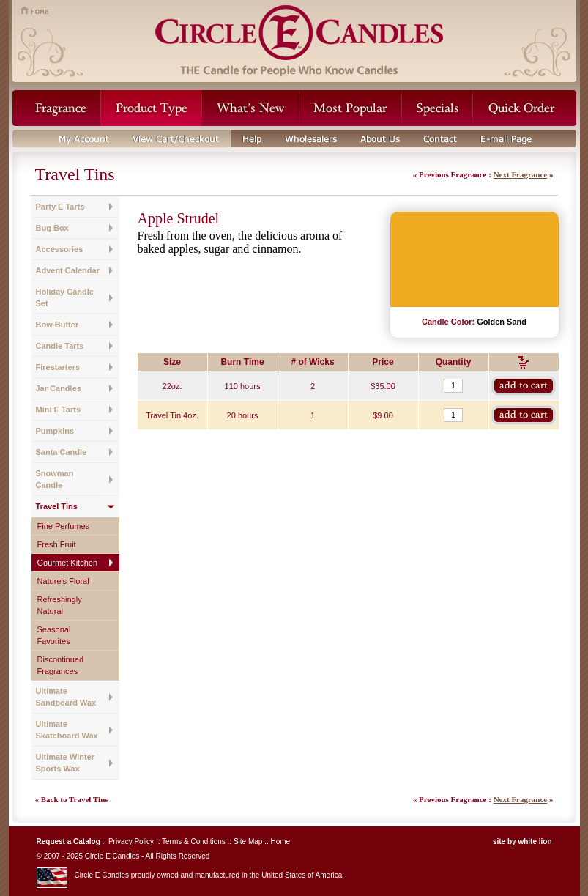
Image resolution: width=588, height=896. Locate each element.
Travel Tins (57, 506)
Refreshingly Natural (60, 605)
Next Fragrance (521, 174)
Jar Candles (59, 388)
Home (280, 841)
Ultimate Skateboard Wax (67, 730)
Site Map (248, 841)
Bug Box (52, 228)
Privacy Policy (131, 841)
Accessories (60, 249)
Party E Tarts (60, 207)
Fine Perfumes (64, 526)
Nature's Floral (63, 581)
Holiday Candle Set (65, 297)
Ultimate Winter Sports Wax (66, 763)
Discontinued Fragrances (61, 665)
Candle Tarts (60, 346)
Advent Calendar (68, 270)
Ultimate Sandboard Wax (66, 697)
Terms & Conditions (194, 841)
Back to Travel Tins (75, 799)
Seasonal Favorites (54, 635)
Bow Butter (57, 325)
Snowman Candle (55, 479)
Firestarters (58, 367)
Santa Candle (62, 452)
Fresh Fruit (57, 544)
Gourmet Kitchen (68, 563)
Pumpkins (55, 431)
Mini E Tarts (59, 410)
